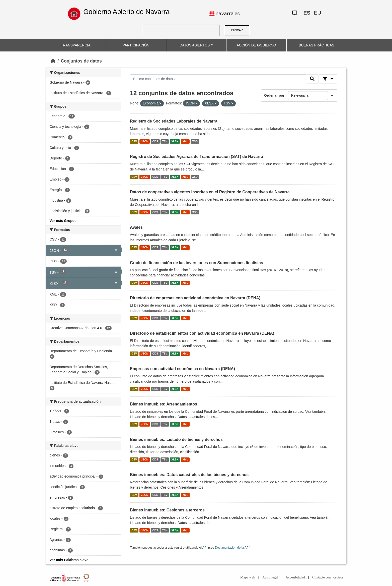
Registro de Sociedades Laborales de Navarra (174, 121)
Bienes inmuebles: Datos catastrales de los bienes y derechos (189, 475)
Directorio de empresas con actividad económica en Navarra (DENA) (195, 298)
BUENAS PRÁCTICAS (317, 45)
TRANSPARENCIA (76, 45)
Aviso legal (270, 577)
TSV (165, 141)
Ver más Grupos (63, 221)
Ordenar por (274, 95)
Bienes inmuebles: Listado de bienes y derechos (176, 439)
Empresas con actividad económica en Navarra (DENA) (182, 369)
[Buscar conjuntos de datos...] (218, 79)
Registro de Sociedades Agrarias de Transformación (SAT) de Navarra (197, 157)
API (205, 548)
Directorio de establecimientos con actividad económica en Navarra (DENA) (202, 333)
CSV (134, 141)
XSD (195, 141)
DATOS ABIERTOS (195, 45)
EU (318, 13)
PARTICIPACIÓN (136, 45)
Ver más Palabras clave (69, 560)
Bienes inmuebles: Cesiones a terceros (167, 510)
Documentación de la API (232, 548)
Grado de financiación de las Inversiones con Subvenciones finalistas (197, 263)
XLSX (175, 141)
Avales (136, 227)
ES (307, 13)
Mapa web (248, 577)
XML (185, 141)
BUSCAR (237, 30)
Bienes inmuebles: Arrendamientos (164, 404)
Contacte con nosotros (328, 577)
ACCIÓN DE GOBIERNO (256, 45)
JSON (145, 141)
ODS (155, 141)
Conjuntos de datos (81, 61)
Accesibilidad (295, 577)
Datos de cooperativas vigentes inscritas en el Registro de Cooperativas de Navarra (210, 192)
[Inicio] (53, 61)
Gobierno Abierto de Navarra (126, 12)
